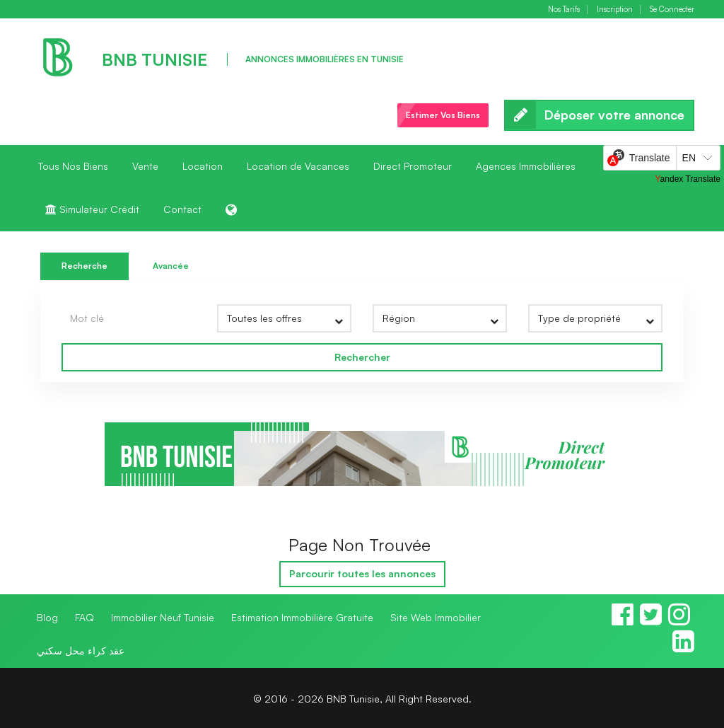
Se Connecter (672, 10)
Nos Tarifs (564, 10)
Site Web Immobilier (436, 617)
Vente (145, 166)
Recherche (84, 266)
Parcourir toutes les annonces (362, 573)
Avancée (171, 266)
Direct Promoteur (413, 166)
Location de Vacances (298, 166)
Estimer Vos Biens (443, 115)
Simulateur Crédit (92, 209)
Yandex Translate (688, 179)
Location (203, 166)
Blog (47, 617)
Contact (182, 209)
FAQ (84, 617)
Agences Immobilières (526, 166)
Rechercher (362, 357)
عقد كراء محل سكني (81, 651)
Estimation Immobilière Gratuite (302, 617)
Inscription (615, 10)
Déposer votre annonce (599, 115)
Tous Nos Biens (73, 166)
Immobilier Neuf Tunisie (163, 617)
